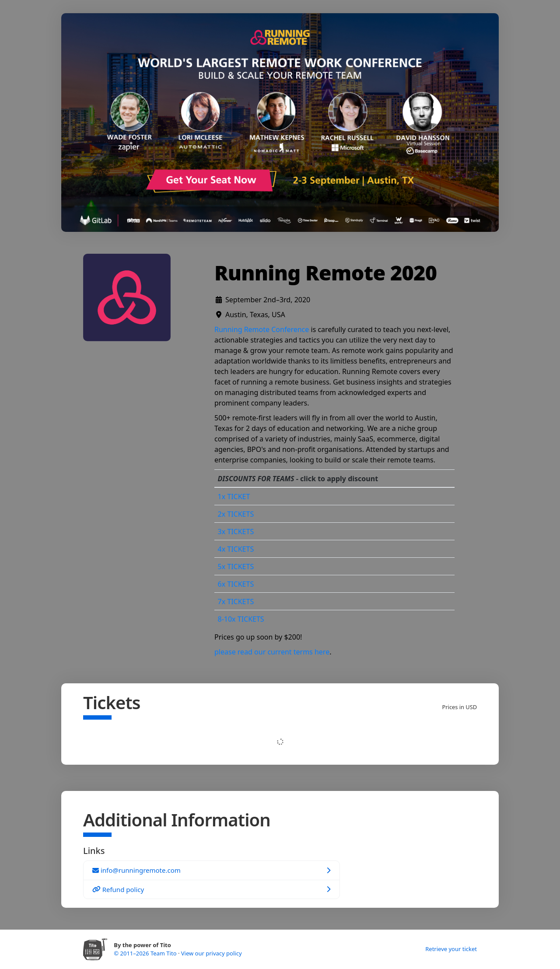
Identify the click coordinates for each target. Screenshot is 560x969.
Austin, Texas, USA (255, 315)
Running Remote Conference (262, 329)
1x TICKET (234, 497)
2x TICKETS (236, 514)
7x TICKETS (236, 602)
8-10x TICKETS (241, 619)
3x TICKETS (236, 532)
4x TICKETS (236, 549)
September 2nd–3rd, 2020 (268, 300)
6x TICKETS (236, 584)
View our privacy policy (212, 953)
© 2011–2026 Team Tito (146, 953)
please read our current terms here (272, 652)
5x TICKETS (236, 567)
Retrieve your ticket (451, 949)
